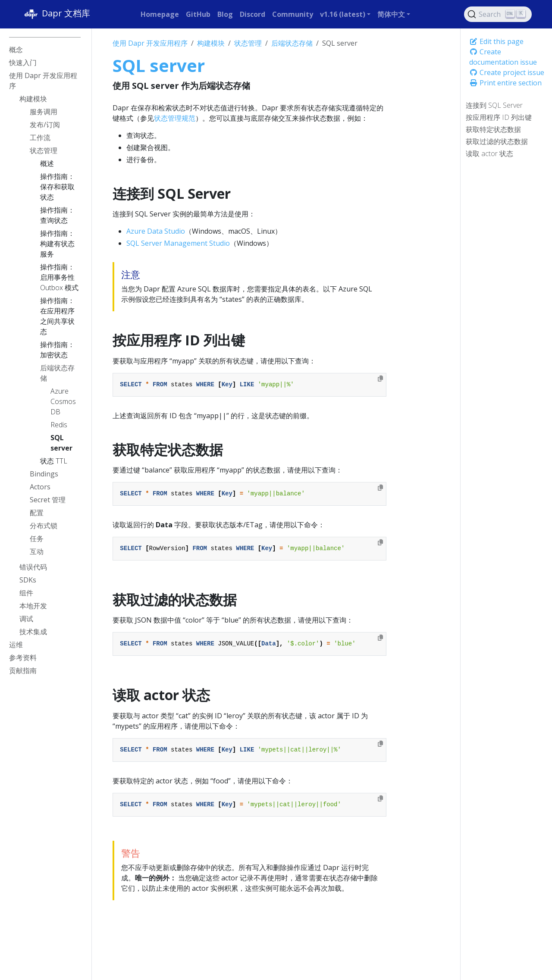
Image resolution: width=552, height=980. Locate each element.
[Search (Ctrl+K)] (498, 14)
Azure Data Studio (156, 231)
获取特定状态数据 (493, 129)
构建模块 (211, 43)
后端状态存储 (292, 43)
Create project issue (507, 72)
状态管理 (248, 43)
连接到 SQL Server (494, 105)
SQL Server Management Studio (178, 243)
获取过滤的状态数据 (497, 141)
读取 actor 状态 (489, 153)
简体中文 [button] (391, 14)
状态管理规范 (175, 118)
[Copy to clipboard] (380, 379)
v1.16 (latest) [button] (343, 14)
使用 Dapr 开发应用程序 (150, 43)
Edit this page (496, 41)
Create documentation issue (503, 57)
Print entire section (505, 83)
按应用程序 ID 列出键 (499, 117)
